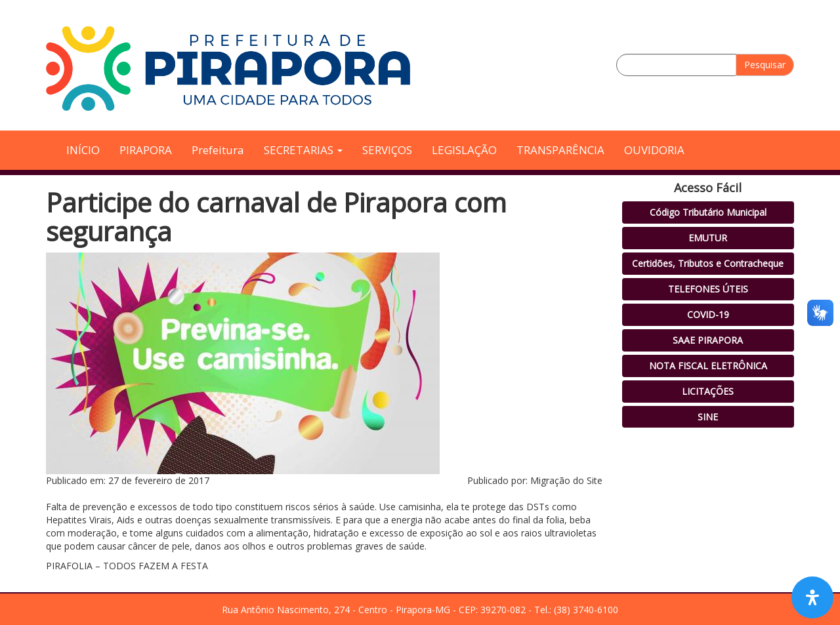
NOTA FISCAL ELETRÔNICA (708, 366)
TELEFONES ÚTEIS (708, 289)
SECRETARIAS (303, 150)
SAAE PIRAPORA (708, 340)
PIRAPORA (146, 150)
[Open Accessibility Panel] (812, 597)
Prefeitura (218, 150)
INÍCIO (83, 150)
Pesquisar (765, 65)
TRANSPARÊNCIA (560, 150)
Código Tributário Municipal (708, 212)
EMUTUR (708, 238)
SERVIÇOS (387, 150)
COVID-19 (708, 314)
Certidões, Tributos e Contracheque (708, 263)
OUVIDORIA (654, 150)
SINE (708, 417)
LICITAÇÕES (708, 391)
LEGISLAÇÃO (464, 150)
